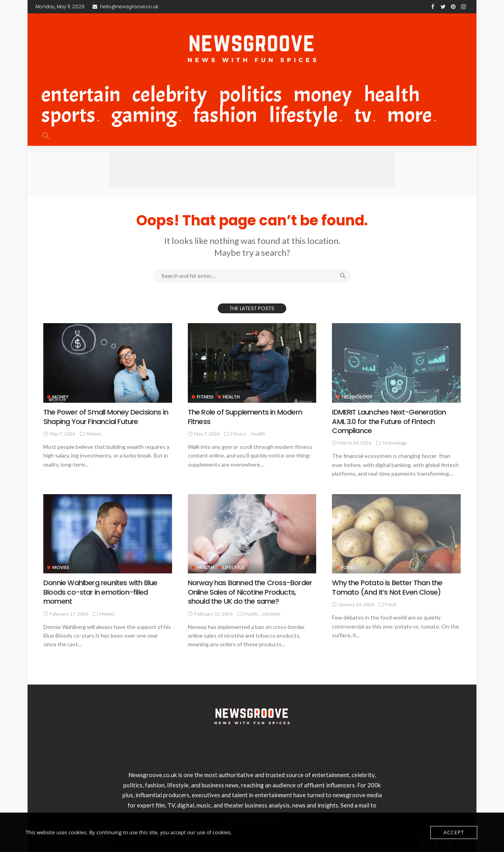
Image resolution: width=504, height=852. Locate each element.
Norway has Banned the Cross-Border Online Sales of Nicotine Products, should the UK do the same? (250, 592)
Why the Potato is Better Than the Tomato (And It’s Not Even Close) (387, 587)
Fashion (225, 115)
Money (323, 95)
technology (395, 443)
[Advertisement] (252, 169)
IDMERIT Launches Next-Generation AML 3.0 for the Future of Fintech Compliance (389, 421)
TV (363, 115)
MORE (410, 115)
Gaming (144, 115)
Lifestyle (303, 115)
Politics (250, 95)
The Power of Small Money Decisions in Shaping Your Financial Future (106, 417)
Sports (68, 115)
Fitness (205, 397)
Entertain (81, 95)
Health (392, 95)
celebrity (170, 95)
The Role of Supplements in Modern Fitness (245, 417)
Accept (454, 832)
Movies (61, 567)
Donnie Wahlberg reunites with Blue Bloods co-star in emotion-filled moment (100, 592)
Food (391, 604)
